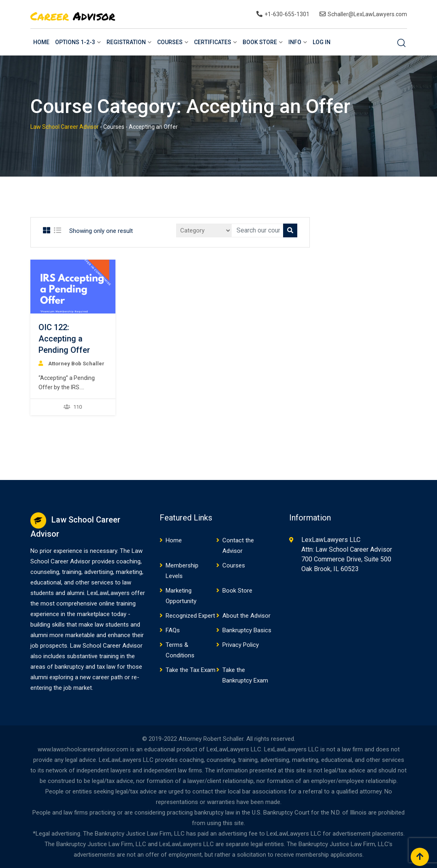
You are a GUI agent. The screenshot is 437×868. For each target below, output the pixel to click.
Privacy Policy (241, 645)
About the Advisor (246, 616)
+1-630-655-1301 (287, 14)
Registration (126, 42)
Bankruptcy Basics (247, 630)
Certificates (213, 42)
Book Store (260, 42)
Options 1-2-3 (75, 42)
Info (295, 42)
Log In (322, 42)
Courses (170, 42)
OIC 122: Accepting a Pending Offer (64, 339)
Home (41, 42)
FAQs (173, 630)
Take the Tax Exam (191, 670)
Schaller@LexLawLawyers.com (367, 14)
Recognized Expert (190, 616)
